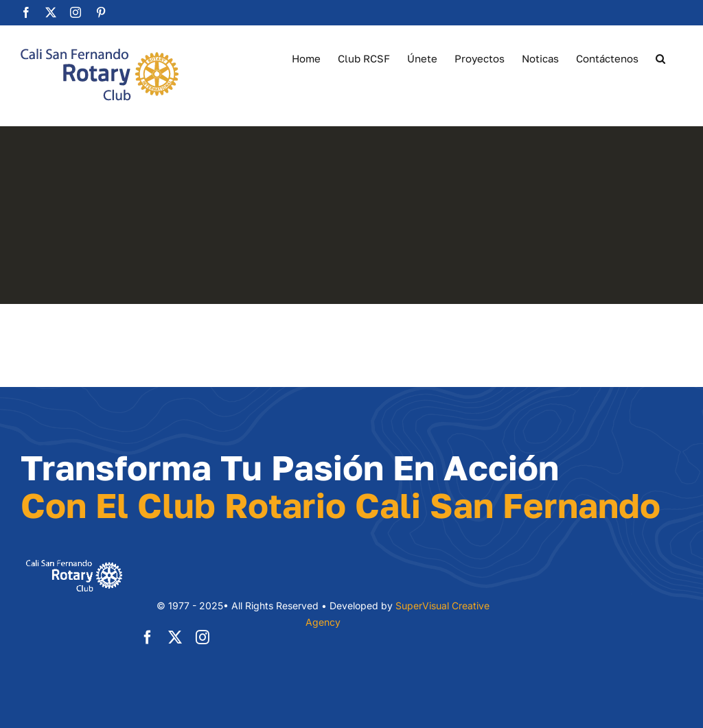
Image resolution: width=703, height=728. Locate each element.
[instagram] (203, 637)
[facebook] (148, 637)
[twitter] (175, 637)
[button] (660, 58)
